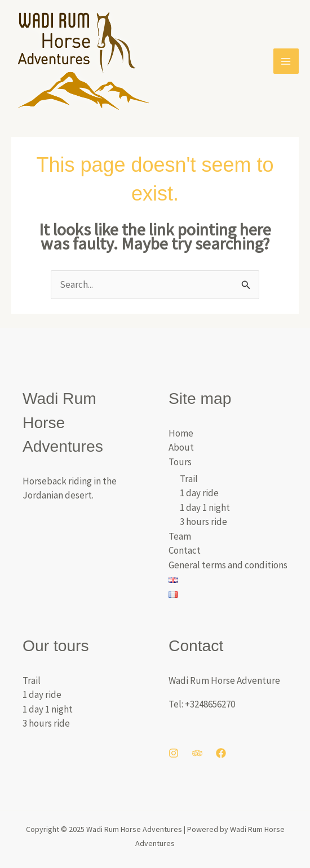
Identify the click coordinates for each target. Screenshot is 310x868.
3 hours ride (203, 522)
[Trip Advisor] (197, 753)
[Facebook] (221, 753)
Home (181, 433)
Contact (185, 550)
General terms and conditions (228, 565)
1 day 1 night (205, 508)
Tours (180, 462)
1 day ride (199, 493)
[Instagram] (174, 753)
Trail (189, 479)
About (181, 447)
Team (180, 536)
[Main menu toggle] (286, 61)
